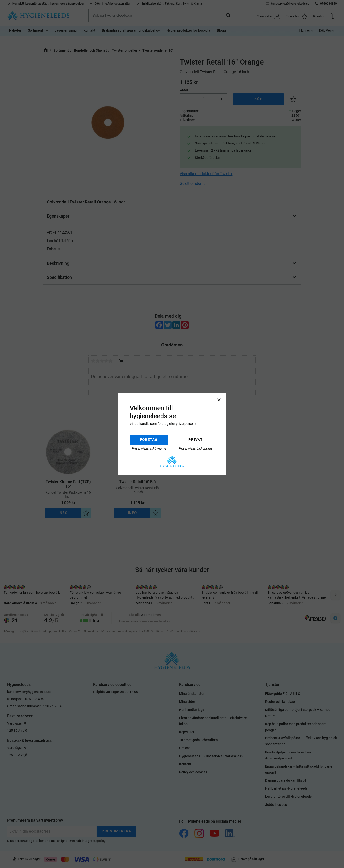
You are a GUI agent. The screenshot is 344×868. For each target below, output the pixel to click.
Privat (196, 440)
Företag (149, 440)
